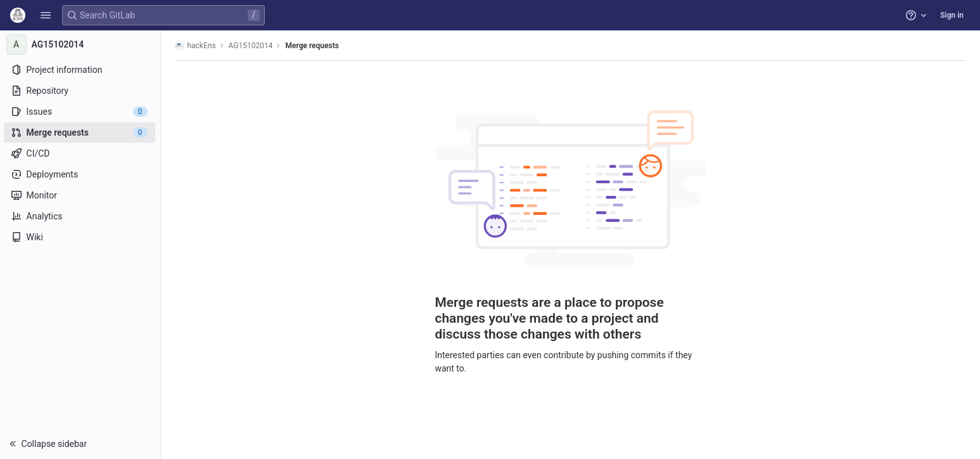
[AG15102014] (81, 44)
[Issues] (81, 112)
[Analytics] (81, 216)
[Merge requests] (81, 133)
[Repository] (81, 91)
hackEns (196, 45)
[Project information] (81, 70)
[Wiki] (81, 237)
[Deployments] (81, 174)
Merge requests (313, 46)
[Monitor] (81, 195)
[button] (46, 15)
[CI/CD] (81, 153)
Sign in (952, 15)
